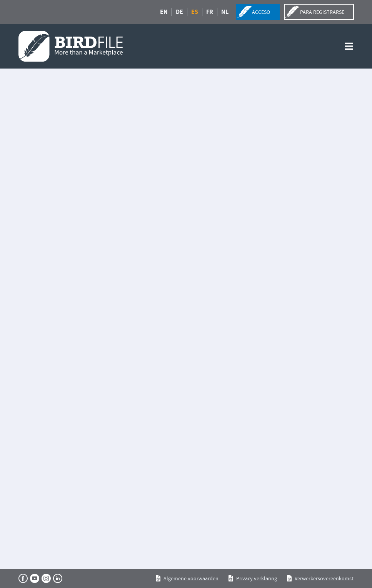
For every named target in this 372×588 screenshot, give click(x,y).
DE (179, 12)
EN (164, 12)
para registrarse (322, 12)
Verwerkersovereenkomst (324, 578)
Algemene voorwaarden (191, 578)
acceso (261, 12)
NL (225, 12)
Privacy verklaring (257, 578)
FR (210, 12)
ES (195, 12)
